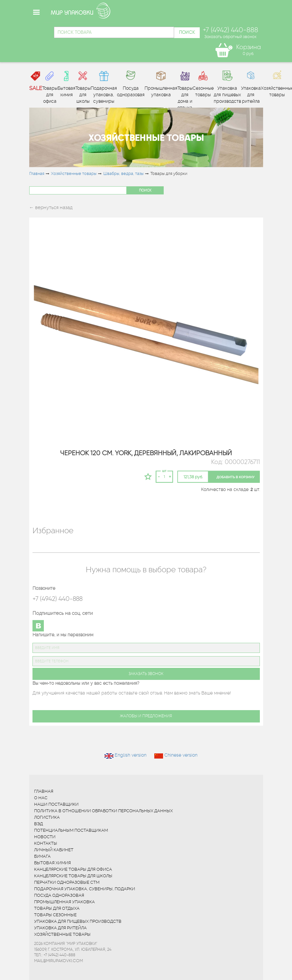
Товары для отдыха (57, 908)
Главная (37, 173)
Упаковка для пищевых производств (78, 921)
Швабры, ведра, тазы (123, 173)
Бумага (42, 856)
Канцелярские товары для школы (73, 876)
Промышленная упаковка (64, 902)
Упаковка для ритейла (60, 928)
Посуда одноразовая (59, 895)
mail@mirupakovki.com (58, 960)
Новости (45, 837)
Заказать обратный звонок (230, 36)
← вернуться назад (51, 207)
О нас (41, 798)
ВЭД (38, 824)
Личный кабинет (54, 850)
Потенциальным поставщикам (71, 830)
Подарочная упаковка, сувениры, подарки (85, 889)
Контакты (46, 843)
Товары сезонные (55, 915)
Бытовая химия (52, 863)
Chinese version (181, 755)
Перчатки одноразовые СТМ (67, 882)
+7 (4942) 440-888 (57, 599)
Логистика (47, 817)
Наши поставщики (56, 804)
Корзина (248, 47)
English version (131, 755)
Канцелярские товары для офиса (73, 869)
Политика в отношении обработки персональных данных (103, 811)
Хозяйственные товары (74, 173)
